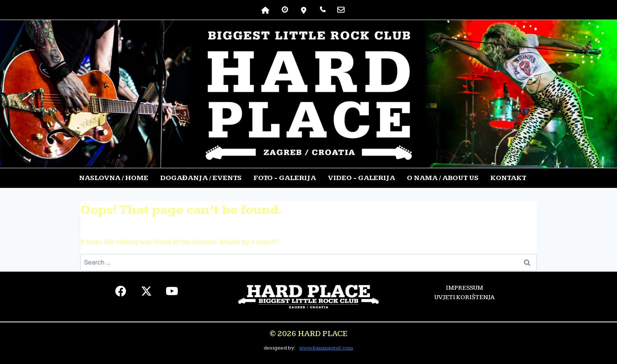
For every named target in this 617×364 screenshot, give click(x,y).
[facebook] (121, 293)
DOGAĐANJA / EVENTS (201, 178)
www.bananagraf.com (326, 348)
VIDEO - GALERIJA (361, 178)
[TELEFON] (323, 10)
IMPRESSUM (465, 288)
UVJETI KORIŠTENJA (465, 297)
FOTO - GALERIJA (285, 178)
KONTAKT (508, 178)
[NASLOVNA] (265, 10)
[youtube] (172, 293)
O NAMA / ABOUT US (443, 178)
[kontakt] (341, 10)
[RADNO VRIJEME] (285, 10)
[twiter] (147, 293)
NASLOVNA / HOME (114, 178)
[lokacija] (304, 10)
